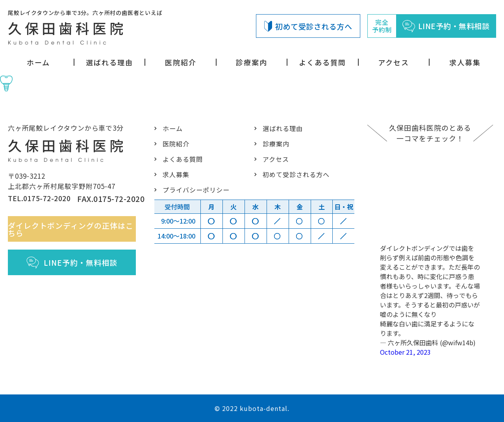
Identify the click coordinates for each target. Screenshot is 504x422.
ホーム (38, 62)
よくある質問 (322, 62)
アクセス (394, 62)
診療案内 (252, 62)
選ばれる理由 (109, 62)
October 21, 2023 (405, 352)
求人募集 (465, 62)
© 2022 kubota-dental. (252, 408)
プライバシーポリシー (194, 190)
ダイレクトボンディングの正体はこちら (75, 233)
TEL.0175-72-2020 (42, 203)
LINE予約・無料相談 (76, 266)
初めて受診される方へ (308, 26)
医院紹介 (181, 62)
